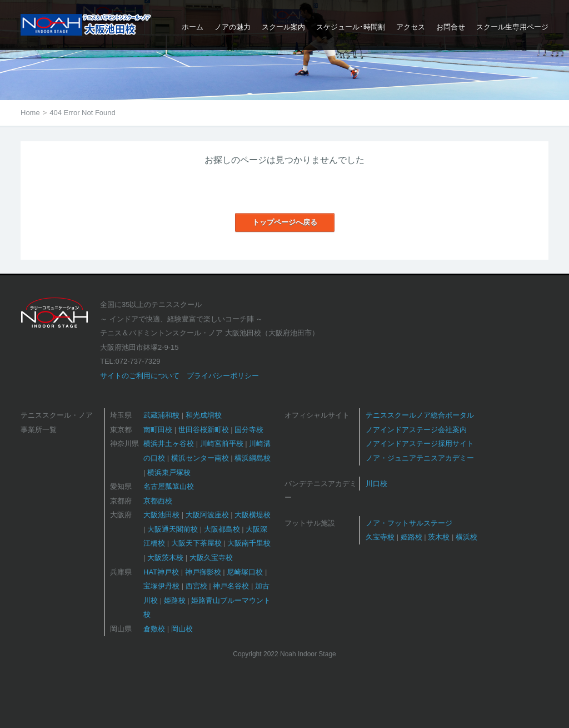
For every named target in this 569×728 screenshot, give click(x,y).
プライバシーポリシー (223, 376)
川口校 (376, 484)
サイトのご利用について (140, 376)
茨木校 (439, 537)
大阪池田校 (161, 515)
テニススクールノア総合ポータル (420, 415)
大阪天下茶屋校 (196, 543)
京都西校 (158, 501)
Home (30, 113)
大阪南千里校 (249, 543)
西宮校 (196, 586)
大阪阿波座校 (207, 515)
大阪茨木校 (165, 558)
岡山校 (182, 629)
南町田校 (158, 430)
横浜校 (466, 537)
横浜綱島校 (253, 458)
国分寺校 (249, 430)
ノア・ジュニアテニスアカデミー (420, 458)
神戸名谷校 (231, 586)
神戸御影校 (203, 572)
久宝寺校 (380, 537)
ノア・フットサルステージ (409, 523)
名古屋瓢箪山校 (169, 486)
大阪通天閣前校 (173, 529)
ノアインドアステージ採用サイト (420, 444)
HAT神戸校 (161, 572)
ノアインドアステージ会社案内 (416, 430)
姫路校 (175, 600)
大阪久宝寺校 (211, 558)
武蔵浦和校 (161, 415)
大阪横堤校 (253, 515)
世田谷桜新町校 (204, 430)
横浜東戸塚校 (169, 472)
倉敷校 (154, 629)
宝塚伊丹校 (161, 586)
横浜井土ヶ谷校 (169, 444)
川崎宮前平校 (222, 444)
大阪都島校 (222, 529)
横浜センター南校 (200, 458)
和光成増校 (204, 415)
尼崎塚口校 (245, 572)
